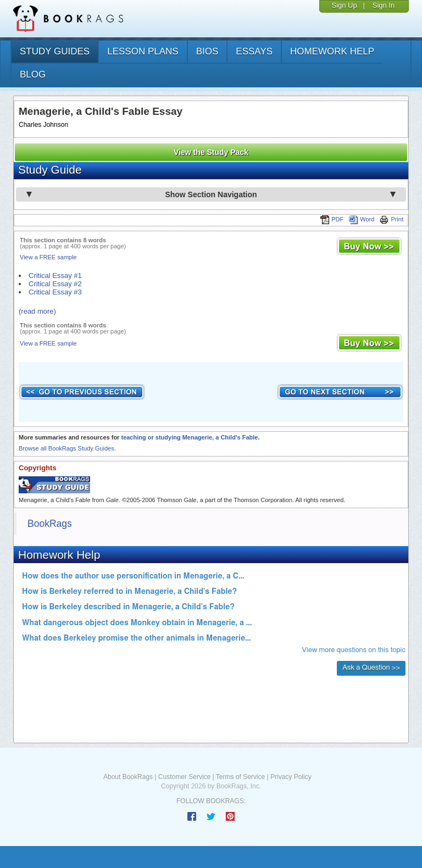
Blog (33, 74)
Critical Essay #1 (55, 276)
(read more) (37, 311)
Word (362, 219)
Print (392, 219)
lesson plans (143, 51)
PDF (332, 219)
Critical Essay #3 (55, 292)
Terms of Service (240, 777)
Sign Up (344, 5)
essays (254, 51)
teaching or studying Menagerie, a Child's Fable (189, 437)
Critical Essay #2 (55, 284)
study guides (55, 51)
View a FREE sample (48, 257)
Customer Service (184, 777)
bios (207, 51)
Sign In (384, 5)
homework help (332, 51)
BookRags (50, 524)
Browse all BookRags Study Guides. (67, 448)
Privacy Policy (291, 777)
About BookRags (128, 777)
